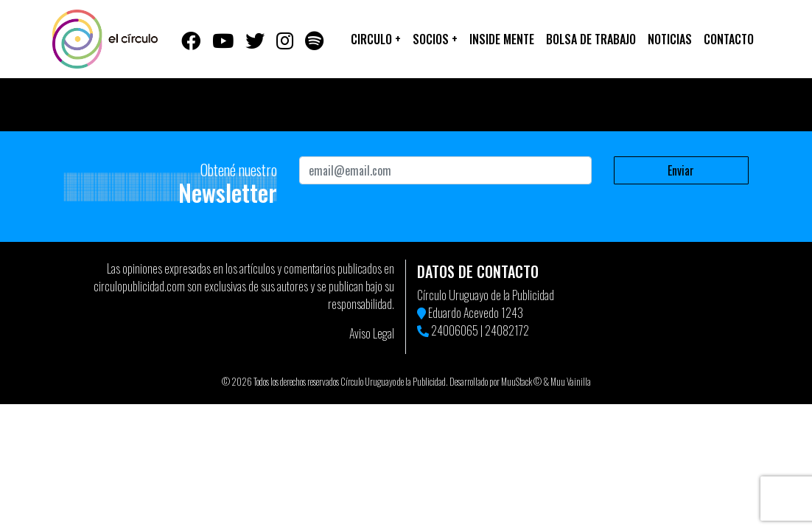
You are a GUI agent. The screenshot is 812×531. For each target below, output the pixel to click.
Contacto (729, 39)
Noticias (670, 39)
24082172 (507, 330)
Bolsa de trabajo (591, 39)
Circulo (376, 39)
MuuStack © (521, 382)
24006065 (455, 330)
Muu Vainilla (571, 382)
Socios (435, 39)
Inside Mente (502, 39)
